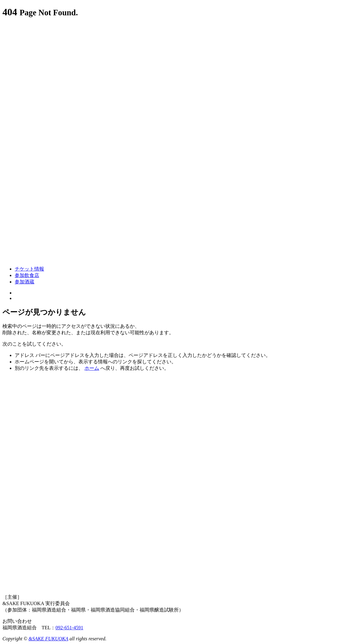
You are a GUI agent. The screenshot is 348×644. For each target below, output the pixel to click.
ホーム (92, 368)
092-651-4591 (69, 628)
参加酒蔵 (24, 282)
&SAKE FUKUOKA (48, 639)
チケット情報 (29, 269)
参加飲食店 (27, 275)
